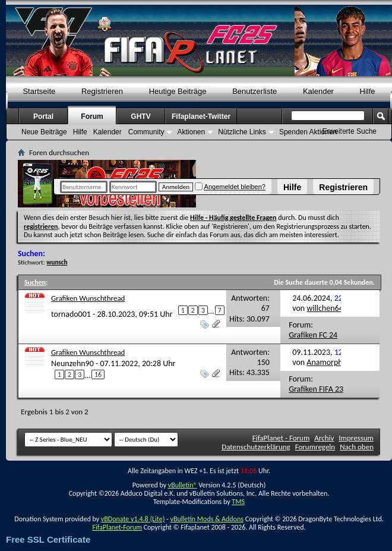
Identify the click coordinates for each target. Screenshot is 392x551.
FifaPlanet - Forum (281, 438)
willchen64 (325, 308)
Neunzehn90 (72, 363)
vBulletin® (183, 485)
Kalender (318, 91)
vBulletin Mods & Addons (206, 519)
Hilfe (292, 187)
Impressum (356, 438)
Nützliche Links (242, 132)
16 (98, 374)
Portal (43, 117)
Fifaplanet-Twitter (201, 117)
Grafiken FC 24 (313, 335)
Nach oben (357, 447)
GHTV (140, 117)
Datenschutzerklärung (256, 447)
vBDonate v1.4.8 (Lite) (133, 519)
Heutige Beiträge (178, 91)
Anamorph (324, 362)
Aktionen (191, 132)
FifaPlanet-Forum (117, 527)
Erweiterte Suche (350, 131)
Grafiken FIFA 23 (316, 389)
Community (146, 132)
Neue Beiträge (44, 132)
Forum (92, 117)
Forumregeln (315, 447)
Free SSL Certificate (48, 539)
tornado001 (71, 314)
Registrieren (343, 187)
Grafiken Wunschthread (88, 298)
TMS (238, 502)
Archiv (324, 438)
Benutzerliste (255, 91)
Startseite (39, 91)
